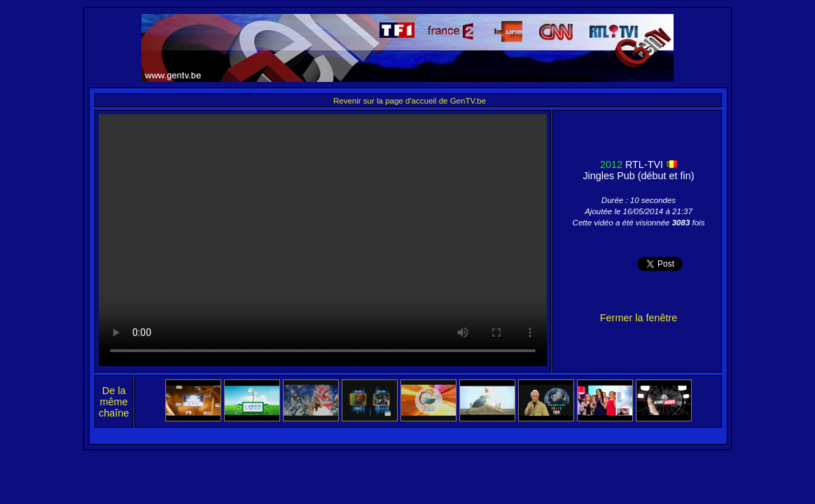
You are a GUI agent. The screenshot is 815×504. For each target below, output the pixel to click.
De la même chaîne (114, 402)
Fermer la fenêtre (639, 318)
